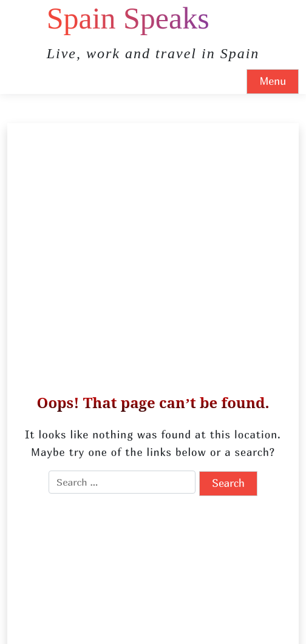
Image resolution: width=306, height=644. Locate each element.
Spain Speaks (128, 18)
